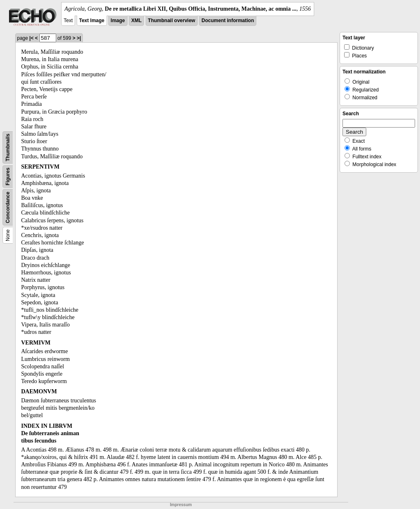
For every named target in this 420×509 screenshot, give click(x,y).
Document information (228, 21)
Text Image (92, 21)
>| (79, 38)
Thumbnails (8, 147)
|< (32, 38)
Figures (8, 177)
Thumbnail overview (172, 21)
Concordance (8, 207)
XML (136, 21)
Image (118, 21)
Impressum (181, 505)
